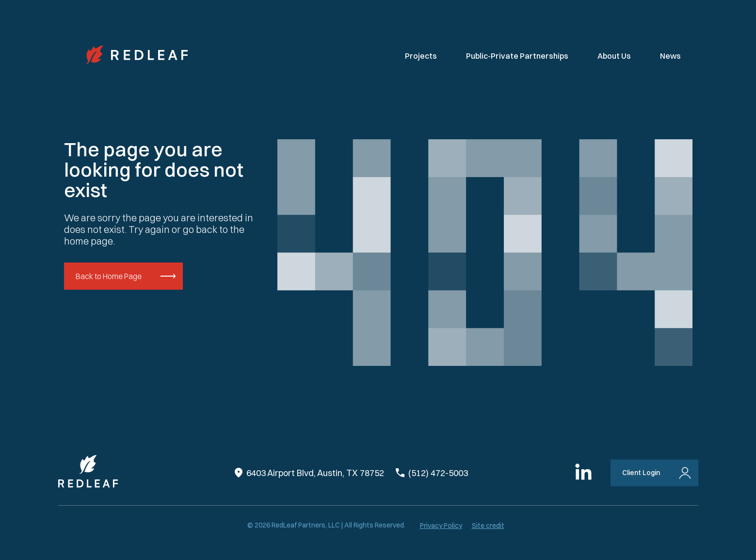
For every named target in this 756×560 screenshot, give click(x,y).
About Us (614, 56)
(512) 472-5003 (432, 473)
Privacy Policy (441, 526)
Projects (421, 56)
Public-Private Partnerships (517, 56)
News (670, 56)
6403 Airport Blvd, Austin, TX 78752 (309, 473)
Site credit (488, 526)
